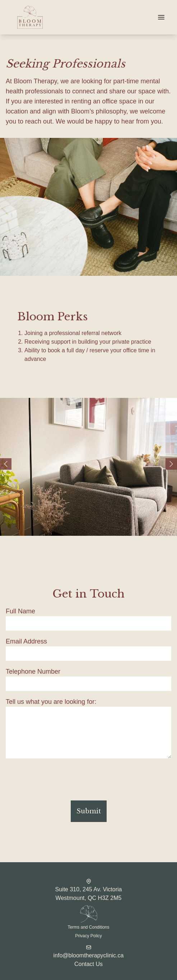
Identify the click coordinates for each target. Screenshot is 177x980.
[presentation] (60, 781)
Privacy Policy (88, 936)
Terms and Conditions (88, 927)
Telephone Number (33, 672)
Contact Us (88, 964)
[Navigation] (161, 17)
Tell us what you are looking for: (51, 702)
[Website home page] (78, 17)
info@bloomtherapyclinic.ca (89, 955)
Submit (89, 811)
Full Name (20, 611)
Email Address (26, 641)
